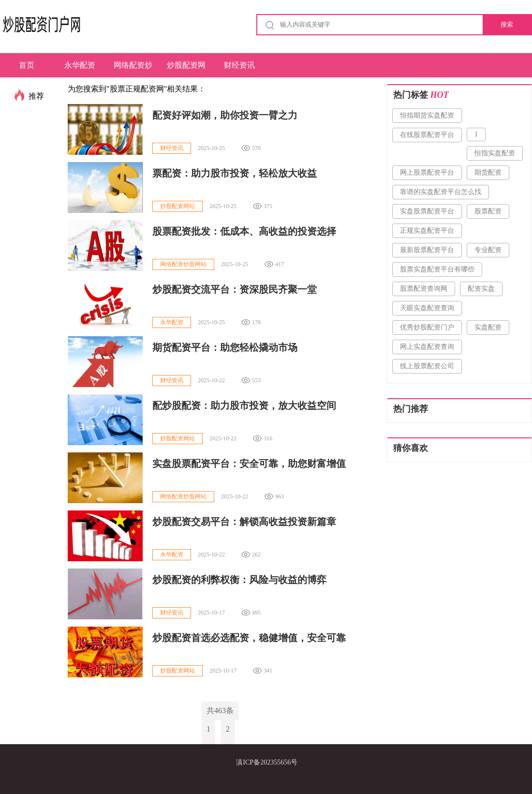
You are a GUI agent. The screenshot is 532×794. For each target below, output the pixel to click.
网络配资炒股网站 (133, 69)
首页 (27, 65)
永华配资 (80, 65)
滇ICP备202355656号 (267, 762)
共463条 (220, 711)
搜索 (507, 24)
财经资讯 (239, 65)
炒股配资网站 (186, 69)
